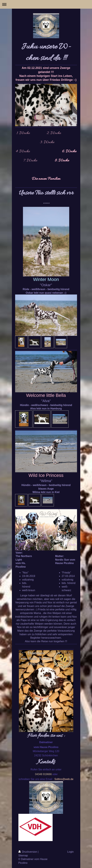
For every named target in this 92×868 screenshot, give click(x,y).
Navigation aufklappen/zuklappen (46, 4)
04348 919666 (43, 774)
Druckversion (28, 852)
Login (70, 852)
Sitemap (23, 856)
